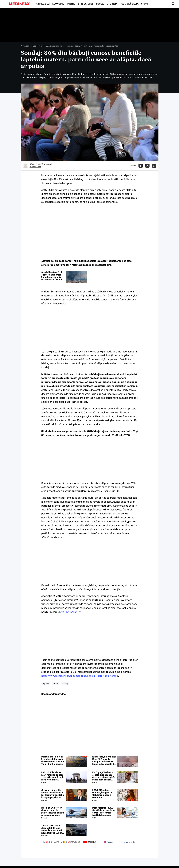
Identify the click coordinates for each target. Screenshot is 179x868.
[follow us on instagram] (109, 842)
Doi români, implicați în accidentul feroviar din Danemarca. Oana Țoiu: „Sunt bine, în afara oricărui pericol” (53, 760)
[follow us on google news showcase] (70, 842)
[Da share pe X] (147, 166)
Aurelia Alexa (35, 167)
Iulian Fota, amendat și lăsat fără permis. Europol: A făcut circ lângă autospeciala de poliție (104, 760)
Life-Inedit (113, 4)
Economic (58, 4)
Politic (71, 4)
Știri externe (86, 4)
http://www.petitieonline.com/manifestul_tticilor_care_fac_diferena (80, 676)
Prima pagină (26, 46)
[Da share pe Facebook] (141, 166)
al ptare (46, 684)
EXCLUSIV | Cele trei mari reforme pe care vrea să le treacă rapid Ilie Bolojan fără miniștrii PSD (53, 776)
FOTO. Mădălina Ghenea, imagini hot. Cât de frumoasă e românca (103, 794)
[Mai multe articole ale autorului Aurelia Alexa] (25, 166)
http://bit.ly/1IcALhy (70, 612)
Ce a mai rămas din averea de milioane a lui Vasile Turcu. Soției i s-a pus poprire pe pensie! (53, 794)
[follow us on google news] (51, 842)
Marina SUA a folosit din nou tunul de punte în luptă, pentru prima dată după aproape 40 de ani (53, 811)
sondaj (65, 684)
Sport (145, 4)
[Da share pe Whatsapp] (154, 166)
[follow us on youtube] (90, 842)
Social (100, 4)
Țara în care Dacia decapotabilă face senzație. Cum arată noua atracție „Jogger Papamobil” (53, 829)
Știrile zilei (43, 4)
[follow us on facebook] (128, 842)
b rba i (55, 684)
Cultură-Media (130, 4)
